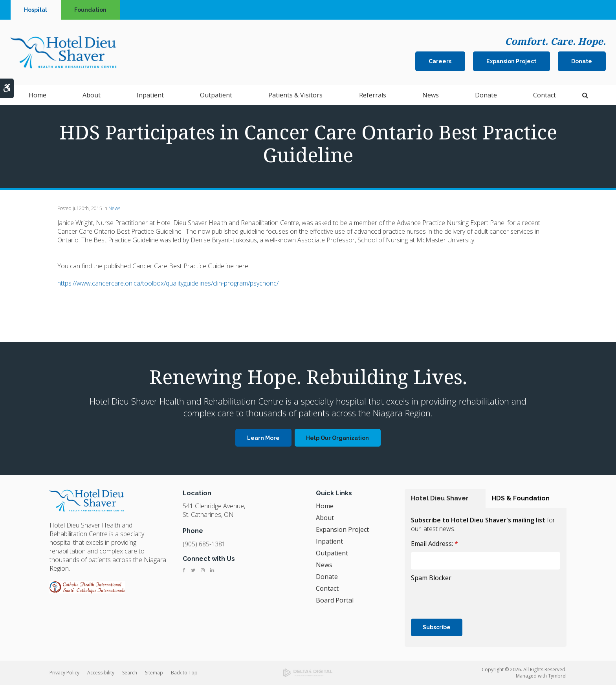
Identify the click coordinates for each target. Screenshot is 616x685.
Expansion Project (511, 61)
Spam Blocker (431, 578)
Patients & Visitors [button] (295, 95)
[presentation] (471, 599)
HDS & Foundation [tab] (521, 498)
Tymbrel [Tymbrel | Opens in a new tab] (557, 676)
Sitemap (154, 673)
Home (38, 95)
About (325, 518)
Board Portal (335, 600)
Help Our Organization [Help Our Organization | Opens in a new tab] (337, 438)
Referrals (373, 95)
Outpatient (332, 553)
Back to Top (184, 673)
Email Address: (434, 544)
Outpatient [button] (216, 95)
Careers (440, 61)
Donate (582, 61)
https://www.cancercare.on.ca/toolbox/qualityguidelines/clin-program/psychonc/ (168, 283)
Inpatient (329, 541)
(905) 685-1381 (204, 544)
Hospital (36, 10)
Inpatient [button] (150, 95)
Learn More (263, 438)
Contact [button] (544, 95)
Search (130, 673)
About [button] (92, 95)
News (431, 95)
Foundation (90, 10)
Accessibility (101, 673)
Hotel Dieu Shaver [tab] (440, 498)
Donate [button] (486, 95)
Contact (327, 588)
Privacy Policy (64, 673)
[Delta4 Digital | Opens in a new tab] (308, 673)
